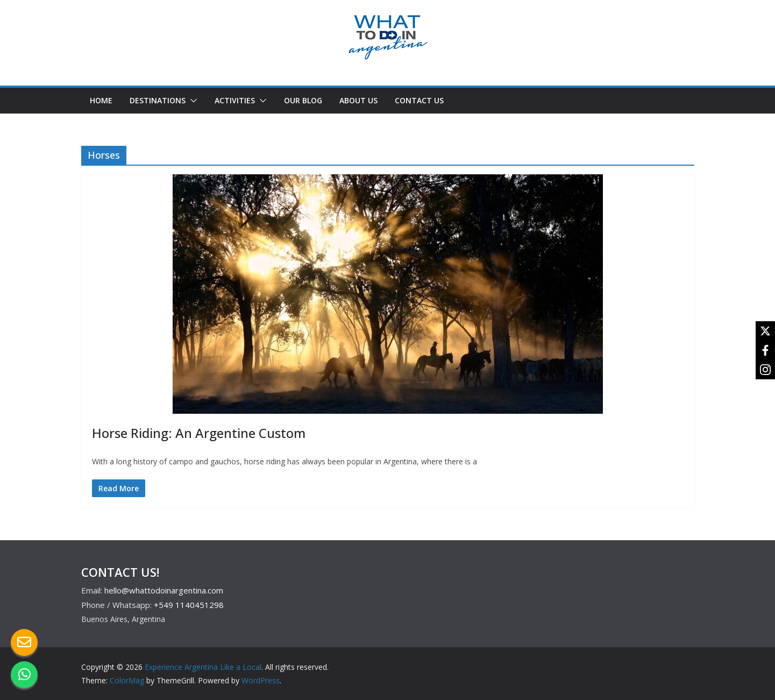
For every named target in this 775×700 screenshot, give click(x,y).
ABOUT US (358, 100)
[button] (191, 101)
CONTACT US (419, 100)
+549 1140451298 (189, 605)
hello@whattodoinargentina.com (164, 590)
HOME (101, 100)
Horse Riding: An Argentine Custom (199, 433)
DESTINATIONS (158, 100)
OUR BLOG (303, 100)
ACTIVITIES (235, 100)
